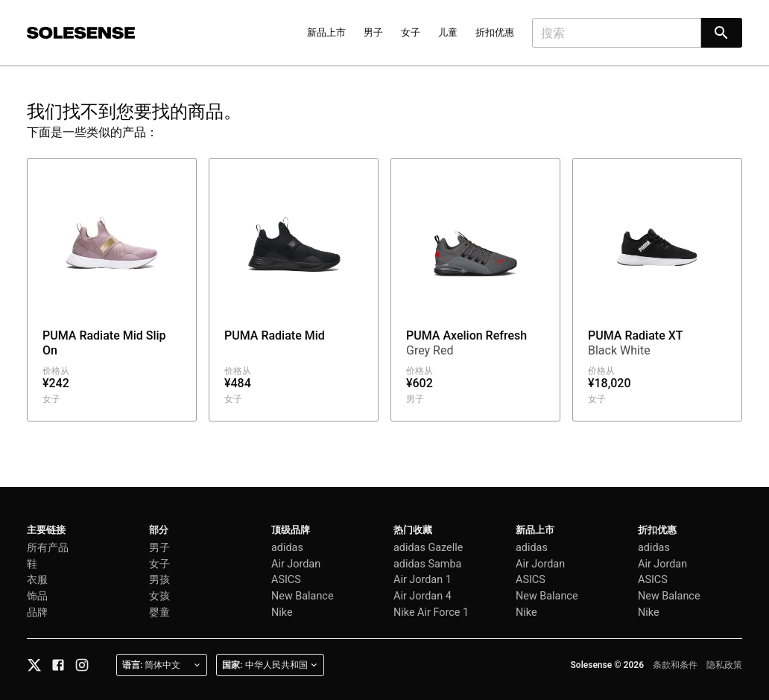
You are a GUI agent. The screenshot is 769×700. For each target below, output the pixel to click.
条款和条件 (675, 665)
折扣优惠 (495, 32)
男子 (373, 32)
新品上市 (326, 32)
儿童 (448, 32)
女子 (411, 32)
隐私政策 (724, 665)
